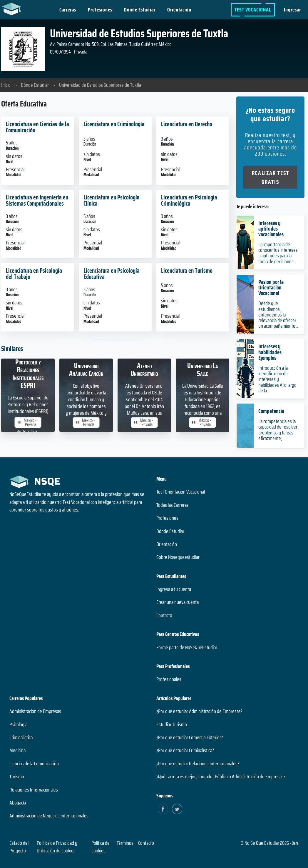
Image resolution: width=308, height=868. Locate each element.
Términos (125, 843)
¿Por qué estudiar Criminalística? (185, 750)
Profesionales (169, 679)
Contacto (164, 615)
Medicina (17, 750)
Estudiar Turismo (172, 724)
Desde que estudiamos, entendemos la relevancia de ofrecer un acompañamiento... (278, 315)
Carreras (68, 10)
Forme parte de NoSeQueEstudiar (187, 647)
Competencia (271, 411)
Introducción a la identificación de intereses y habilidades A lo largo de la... (277, 379)
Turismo (17, 777)
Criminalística (21, 737)
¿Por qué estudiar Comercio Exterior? (190, 737)
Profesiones (100, 10)
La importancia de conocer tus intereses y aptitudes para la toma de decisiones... (278, 253)
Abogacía (18, 803)
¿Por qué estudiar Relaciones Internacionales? (198, 764)
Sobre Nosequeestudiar (178, 557)
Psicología (18, 724)
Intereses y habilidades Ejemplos (270, 352)
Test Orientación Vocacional (181, 492)
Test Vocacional (253, 10)
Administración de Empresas (35, 711)
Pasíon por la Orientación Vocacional (271, 287)
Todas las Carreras (173, 505)
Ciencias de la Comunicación (34, 764)
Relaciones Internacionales (34, 790)
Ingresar (292, 10)
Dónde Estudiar (140, 10)
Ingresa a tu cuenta (174, 589)
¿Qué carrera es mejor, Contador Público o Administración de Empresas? (221, 777)
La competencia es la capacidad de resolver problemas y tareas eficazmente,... (278, 430)
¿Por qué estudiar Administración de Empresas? (199, 711)
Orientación (180, 10)
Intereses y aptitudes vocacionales (271, 229)
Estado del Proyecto (19, 847)
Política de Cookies (101, 847)
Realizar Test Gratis (271, 177)
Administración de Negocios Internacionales (49, 816)
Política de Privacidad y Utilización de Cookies (57, 847)
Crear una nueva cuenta (178, 602)
